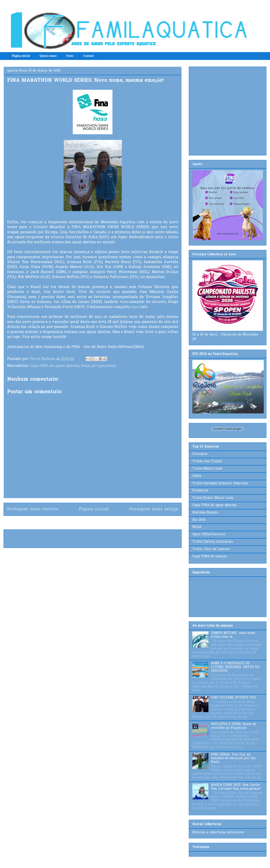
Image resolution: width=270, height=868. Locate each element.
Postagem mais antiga (154, 509)
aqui (135, 307)
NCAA (197, 527)
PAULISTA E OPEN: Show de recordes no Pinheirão (234, 726)
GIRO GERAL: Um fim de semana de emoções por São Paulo (233, 759)
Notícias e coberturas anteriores (218, 832)
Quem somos (48, 56)
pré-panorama (104, 366)
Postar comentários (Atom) (100, 523)
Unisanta (200, 454)
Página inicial (21, 56)
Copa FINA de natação (210, 557)
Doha (85, 366)
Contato (89, 56)
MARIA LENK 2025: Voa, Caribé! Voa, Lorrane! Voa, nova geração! (236, 787)
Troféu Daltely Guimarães (213, 542)
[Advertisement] (42, 110)
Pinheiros (200, 491)
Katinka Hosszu (205, 513)
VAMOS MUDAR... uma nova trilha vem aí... (233, 635)
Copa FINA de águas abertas (54, 366)
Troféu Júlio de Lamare (211, 549)
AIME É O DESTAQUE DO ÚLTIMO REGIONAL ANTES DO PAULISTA (235, 667)
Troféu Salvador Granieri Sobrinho (220, 483)
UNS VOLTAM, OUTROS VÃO (234, 698)
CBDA (197, 476)
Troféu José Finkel (207, 461)
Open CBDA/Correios (209, 534)
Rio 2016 (199, 520)
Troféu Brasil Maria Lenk (213, 498)
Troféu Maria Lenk (207, 469)
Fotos (70, 56)
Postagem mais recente (33, 509)
